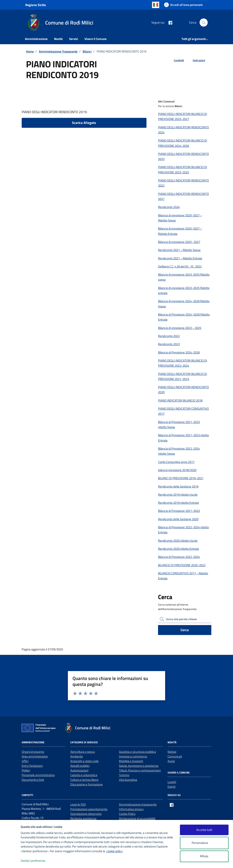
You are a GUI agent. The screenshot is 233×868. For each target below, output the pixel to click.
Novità (58, 39)
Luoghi (172, 782)
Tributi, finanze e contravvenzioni (140, 770)
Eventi (172, 787)
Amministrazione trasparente (138, 804)
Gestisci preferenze (37, 861)
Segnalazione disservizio (86, 814)
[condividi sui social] (176, 60)
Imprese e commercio (133, 756)
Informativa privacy (131, 809)
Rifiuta (204, 856)
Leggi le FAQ (78, 804)
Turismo (124, 775)
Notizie (172, 752)
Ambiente (77, 756)
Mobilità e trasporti (131, 761)
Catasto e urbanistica (84, 775)
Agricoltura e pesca (83, 752)
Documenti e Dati (33, 780)
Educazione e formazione (87, 784)
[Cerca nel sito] (204, 23)
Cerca (185, 630)
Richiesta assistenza (83, 818)
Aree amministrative (35, 756)
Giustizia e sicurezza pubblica (137, 752)
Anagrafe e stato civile (84, 761)
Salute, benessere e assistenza (139, 766)
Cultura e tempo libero (84, 780)
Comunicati (175, 756)
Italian (156, 5)
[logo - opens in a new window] (10, 861)
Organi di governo (33, 752)
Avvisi (171, 761)
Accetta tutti (204, 830)
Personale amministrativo (38, 775)
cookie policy (114, 851)
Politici (26, 770)
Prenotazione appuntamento (89, 809)
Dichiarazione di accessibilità (137, 818)
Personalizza (204, 843)
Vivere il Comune (96, 39)
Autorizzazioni (79, 770)
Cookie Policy (127, 814)
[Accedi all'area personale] (183, 5)
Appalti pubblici (80, 766)
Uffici (25, 761)
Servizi (74, 39)
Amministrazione (36, 39)
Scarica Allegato (84, 123)
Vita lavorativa (128, 780)
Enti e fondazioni (32, 766)
